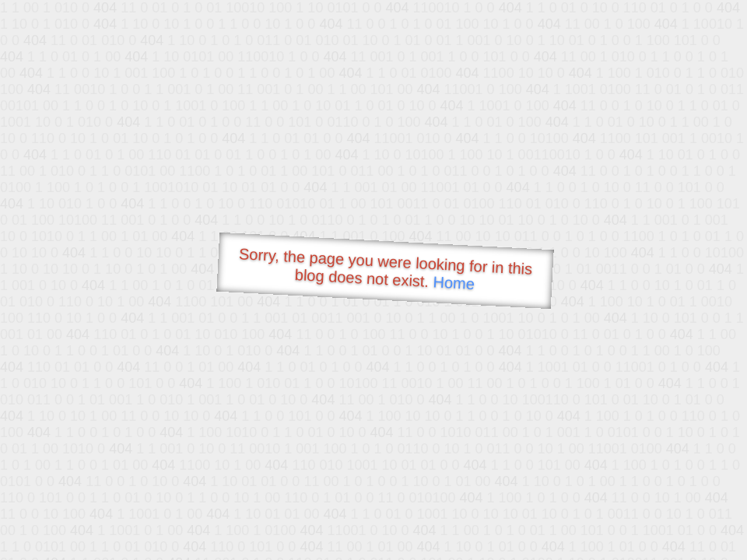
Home (454, 283)
